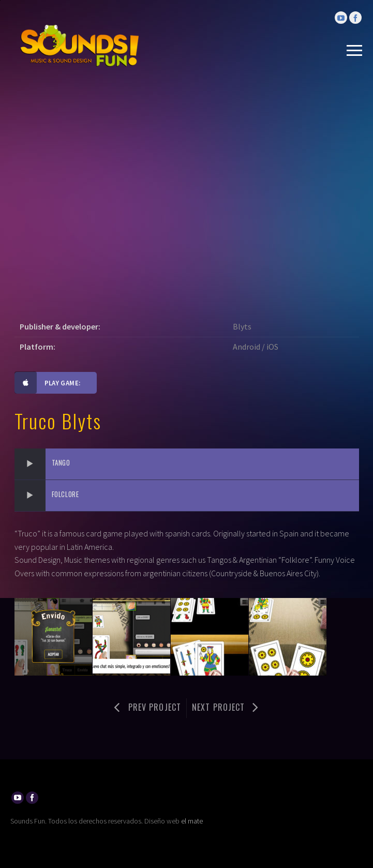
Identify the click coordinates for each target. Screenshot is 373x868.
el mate (192, 821)
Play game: (48, 383)
